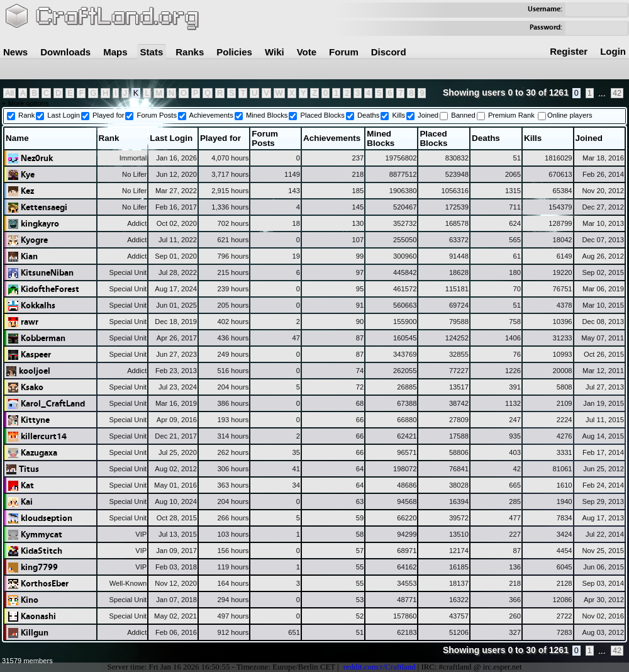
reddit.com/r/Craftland (380, 667)
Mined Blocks (267, 115)
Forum (344, 52)
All (9, 93)
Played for (108, 115)
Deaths (368, 115)
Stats (152, 52)
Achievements (211, 115)
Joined (428, 115)
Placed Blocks (323, 115)
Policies (234, 52)
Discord (389, 52)
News (15, 52)
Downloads (65, 52)
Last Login (64, 115)
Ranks (190, 52)
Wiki (275, 52)
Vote (307, 52)
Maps (115, 52)
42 (617, 93)
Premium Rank (511, 115)
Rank (26, 115)
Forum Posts (157, 115)
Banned (463, 115)
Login (613, 51)
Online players (570, 115)
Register (569, 51)
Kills (398, 115)
